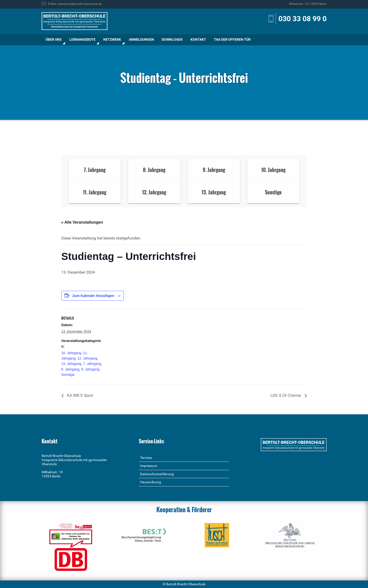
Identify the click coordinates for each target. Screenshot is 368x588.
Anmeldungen (141, 39)
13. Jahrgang (71, 364)
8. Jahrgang (70, 369)
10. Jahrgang (71, 353)
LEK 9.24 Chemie (286, 395)
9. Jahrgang (90, 369)
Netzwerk (112, 39)
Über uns (54, 39)
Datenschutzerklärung (157, 474)
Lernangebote (82, 39)
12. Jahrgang (87, 358)
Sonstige (68, 375)
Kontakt (198, 39)
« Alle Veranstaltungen (82, 222)
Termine (146, 458)
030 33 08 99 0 (302, 19)
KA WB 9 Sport (80, 395)
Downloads (172, 39)
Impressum (149, 466)
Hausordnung (151, 482)
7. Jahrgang (92, 364)
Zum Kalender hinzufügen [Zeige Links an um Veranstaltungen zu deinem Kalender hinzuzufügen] (93, 296)
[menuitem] (54, 40)
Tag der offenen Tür (232, 39)
